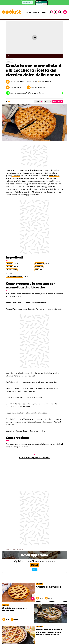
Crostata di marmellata (49, 587)
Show (44, 12)
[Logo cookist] (12, 12)
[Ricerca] (51, 12)
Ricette (36, 12)
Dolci (15, 549)
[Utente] (60, 12)
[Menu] (65, 12)
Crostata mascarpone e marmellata (15, 609)
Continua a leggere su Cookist (34, 457)
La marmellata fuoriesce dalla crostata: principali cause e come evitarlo (49, 632)
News (29, 12)
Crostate (8, 549)
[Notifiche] (56, 12)
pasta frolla (16, 176)
